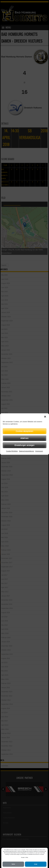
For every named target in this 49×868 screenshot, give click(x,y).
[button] (45, 417)
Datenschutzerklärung (26, 451)
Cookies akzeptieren (25, 431)
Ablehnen (25, 438)
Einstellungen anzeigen (25, 445)
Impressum (39, 451)
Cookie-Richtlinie (12, 451)
